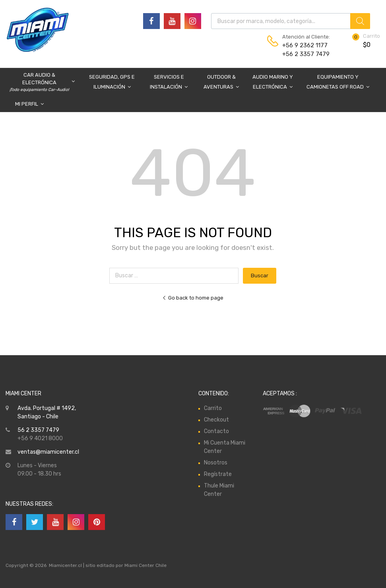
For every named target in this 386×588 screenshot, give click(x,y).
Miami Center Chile (145, 565)
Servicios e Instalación (169, 83)
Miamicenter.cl (65, 565)
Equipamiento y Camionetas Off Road (338, 83)
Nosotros (216, 463)
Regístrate (218, 474)
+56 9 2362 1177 (302, 45)
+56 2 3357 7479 (302, 54)
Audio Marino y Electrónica (273, 83)
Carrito (213, 408)
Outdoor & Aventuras (221, 83)
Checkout (216, 420)
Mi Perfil (29, 104)
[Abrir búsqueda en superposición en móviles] (291, 21)
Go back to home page (193, 298)
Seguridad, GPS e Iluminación (112, 83)
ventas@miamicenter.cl (48, 452)
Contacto (216, 431)
